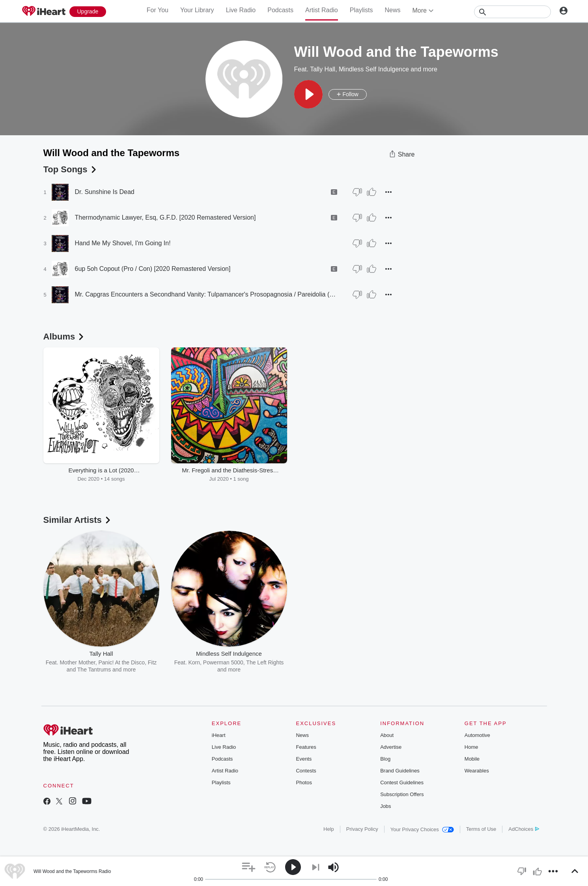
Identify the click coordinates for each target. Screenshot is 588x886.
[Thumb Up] (371, 192)
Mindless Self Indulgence (374, 69)
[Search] (512, 12)
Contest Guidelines (402, 782)
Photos (304, 782)
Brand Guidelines (400, 771)
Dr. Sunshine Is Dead (105, 192)
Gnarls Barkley (393, 662)
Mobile (472, 759)
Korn (194, 662)
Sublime (362, 662)
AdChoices (524, 829)
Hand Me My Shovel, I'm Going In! (123, 243)
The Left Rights (265, 662)
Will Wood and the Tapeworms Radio (72, 871)
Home (471, 747)
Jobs (385, 806)
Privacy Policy (362, 829)
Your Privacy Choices (422, 829)
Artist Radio (322, 10)
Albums (64, 337)
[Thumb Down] (357, 192)
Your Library (197, 10)
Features (306, 747)
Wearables (477, 771)
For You (158, 10)
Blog (385, 759)
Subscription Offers (402, 794)
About (387, 735)
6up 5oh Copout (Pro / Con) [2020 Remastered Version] (153, 269)
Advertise (391, 747)
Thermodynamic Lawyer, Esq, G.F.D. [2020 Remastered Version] (165, 217)
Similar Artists (78, 520)
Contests (306, 771)
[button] (308, 94)
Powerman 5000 (223, 662)
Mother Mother (77, 662)
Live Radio (241, 10)
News (392, 10)
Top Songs (71, 169)
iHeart (219, 735)
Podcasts (280, 10)
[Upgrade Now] (88, 12)
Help (329, 829)
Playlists (361, 10)
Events (304, 759)
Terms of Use (481, 829)
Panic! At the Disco (121, 662)
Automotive (477, 735)
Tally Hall (323, 69)
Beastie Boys (333, 662)
